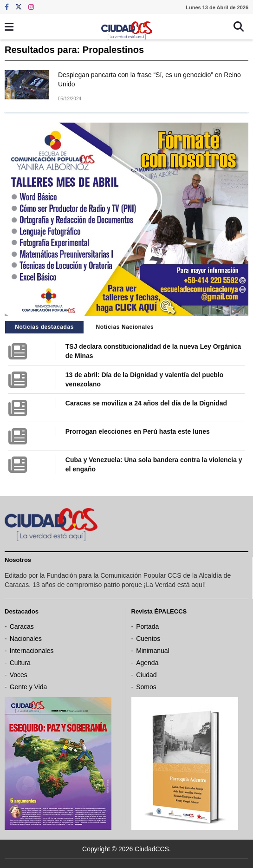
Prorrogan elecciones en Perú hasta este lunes (138, 431)
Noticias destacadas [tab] (44, 327)
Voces (19, 675)
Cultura (20, 663)
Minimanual (153, 651)
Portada (147, 627)
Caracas (22, 627)
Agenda (147, 663)
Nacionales (26, 639)
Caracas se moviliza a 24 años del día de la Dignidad (146, 403)
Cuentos (148, 639)
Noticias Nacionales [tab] (125, 327)
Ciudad (146, 675)
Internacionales (32, 651)
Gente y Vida (29, 687)
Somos (146, 687)
